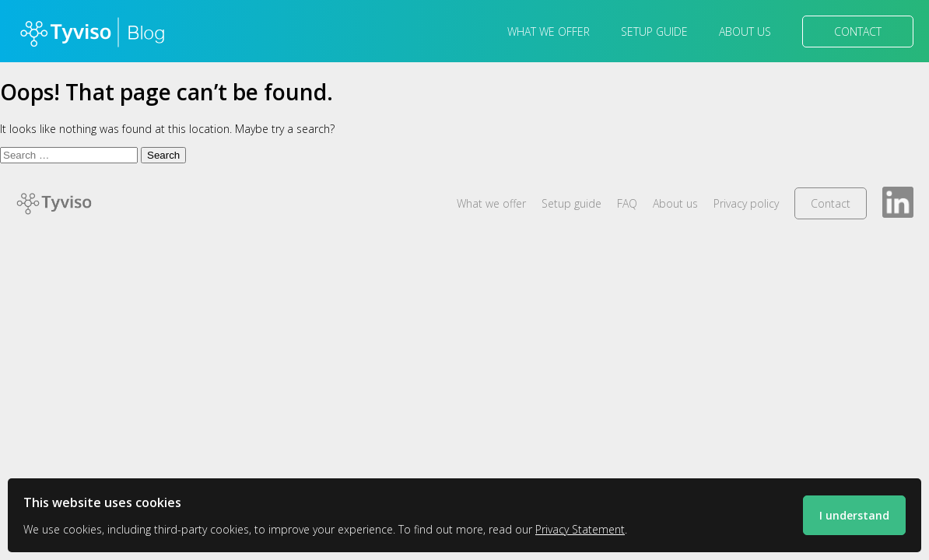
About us (745, 31)
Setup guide (654, 31)
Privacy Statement (580, 529)
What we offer (549, 31)
